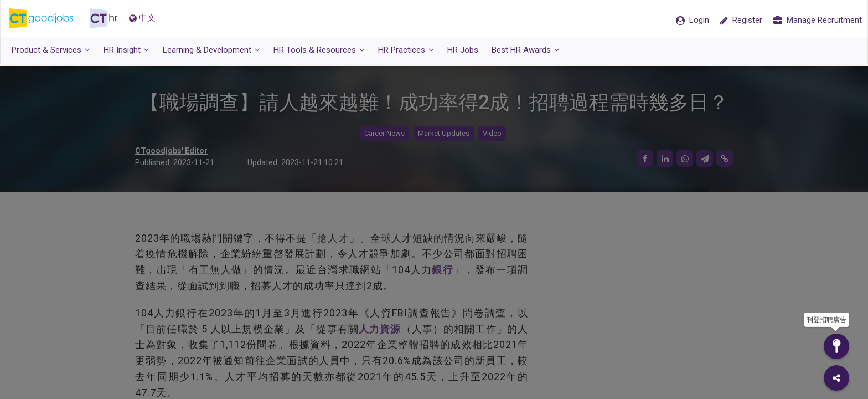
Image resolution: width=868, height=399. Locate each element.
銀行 (443, 270)
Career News (384, 133)
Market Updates (444, 133)
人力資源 (380, 329)
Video (492, 133)
